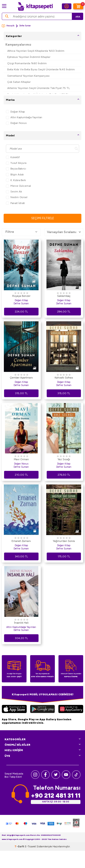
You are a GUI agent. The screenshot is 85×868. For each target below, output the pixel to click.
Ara (78, 17)
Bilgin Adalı (15, 175)
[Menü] (4, 6)
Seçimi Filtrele (43, 218)
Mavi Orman (21, 459)
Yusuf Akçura (16, 163)
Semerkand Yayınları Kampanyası (28, 76)
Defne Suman (21, 304)
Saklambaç (64, 296)
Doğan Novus (16, 123)
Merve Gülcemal (18, 186)
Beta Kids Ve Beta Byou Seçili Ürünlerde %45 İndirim (41, 69)
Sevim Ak (14, 192)
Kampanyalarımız (18, 45)
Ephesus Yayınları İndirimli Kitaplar (29, 57)
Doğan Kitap (15, 112)
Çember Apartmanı (21, 378)
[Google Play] (42, 710)
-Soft (20, 846)
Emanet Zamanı (21, 541)
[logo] (35, 6)
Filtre (21, 232)
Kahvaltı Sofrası (64, 378)
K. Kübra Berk (16, 180)
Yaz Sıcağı (64, 459)
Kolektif (13, 157)
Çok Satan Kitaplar (19, 82)
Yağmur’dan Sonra (64, 541)
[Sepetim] (78, 6)
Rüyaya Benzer (21, 296)
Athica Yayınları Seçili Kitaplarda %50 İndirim (36, 51)
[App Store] (14, 710)
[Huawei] (71, 710)
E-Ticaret (30, 846)
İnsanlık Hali (21, 623)
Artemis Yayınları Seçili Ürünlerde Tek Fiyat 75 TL (39, 88)
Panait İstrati (15, 203)
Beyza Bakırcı (16, 169)
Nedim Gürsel (17, 197)
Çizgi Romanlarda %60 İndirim (27, 63)
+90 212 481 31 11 (56, 795)
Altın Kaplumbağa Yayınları (24, 117)
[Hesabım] (67, 6)
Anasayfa (8, 26)
